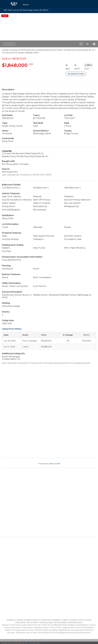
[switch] (81, 44)
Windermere (35, 643)
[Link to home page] (14, 4)
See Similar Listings (76, 74)
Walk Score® (54, 464)
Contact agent (9, 44)
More (26, 5)
